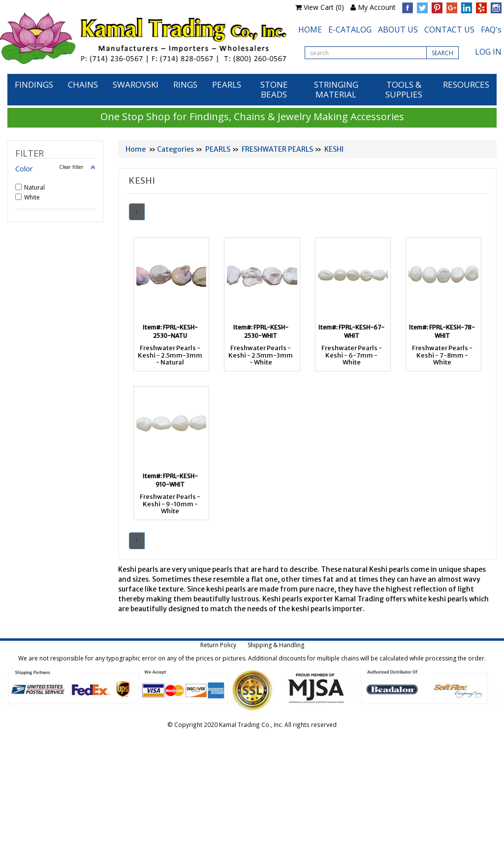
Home (136, 149)
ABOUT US (398, 30)
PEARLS (227, 84)
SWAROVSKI (136, 84)
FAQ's (491, 30)
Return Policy (218, 645)
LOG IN (488, 52)
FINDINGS (34, 84)
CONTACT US (449, 30)
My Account (377, 7)
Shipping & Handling (276, 645)
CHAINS (83, 84)
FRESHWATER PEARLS (277, 149)
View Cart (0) (324, 7)
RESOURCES (466, 84)
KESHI (334, 149)
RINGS (185, 84)
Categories (175, 149)
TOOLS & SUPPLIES (404, 89)
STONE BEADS (274, 89)
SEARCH (442, 53)
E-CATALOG (350, 30)
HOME (310, 30)
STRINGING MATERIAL (336, 89)
